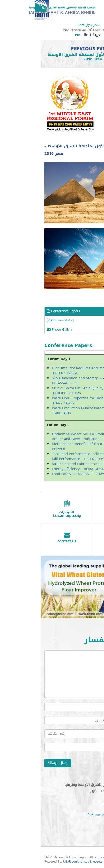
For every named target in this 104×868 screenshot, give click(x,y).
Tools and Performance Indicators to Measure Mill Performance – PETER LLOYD (49, 457)
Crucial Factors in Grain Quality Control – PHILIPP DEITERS (45, 391)
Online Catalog (20, 320)
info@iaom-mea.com (61, 30)
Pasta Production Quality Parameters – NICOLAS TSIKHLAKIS (51, 411)
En (46, 35)
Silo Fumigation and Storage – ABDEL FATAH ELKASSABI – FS (48, 381)
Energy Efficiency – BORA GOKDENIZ (41, 469)
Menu (96, 6)
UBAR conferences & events (42, 862)
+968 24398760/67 (34, 30)
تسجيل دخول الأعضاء (48, 25)
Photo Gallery (19, 330)
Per (37, 35)
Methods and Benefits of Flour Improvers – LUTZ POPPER (52, 447)
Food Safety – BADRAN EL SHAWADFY (42, 474)
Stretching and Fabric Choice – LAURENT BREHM (51, 464)
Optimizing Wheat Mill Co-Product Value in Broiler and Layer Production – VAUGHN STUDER (51, 437)
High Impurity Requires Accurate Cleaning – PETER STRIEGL (47, 371)
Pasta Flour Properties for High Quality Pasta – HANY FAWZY (50, 401)
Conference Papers (23, 311)
